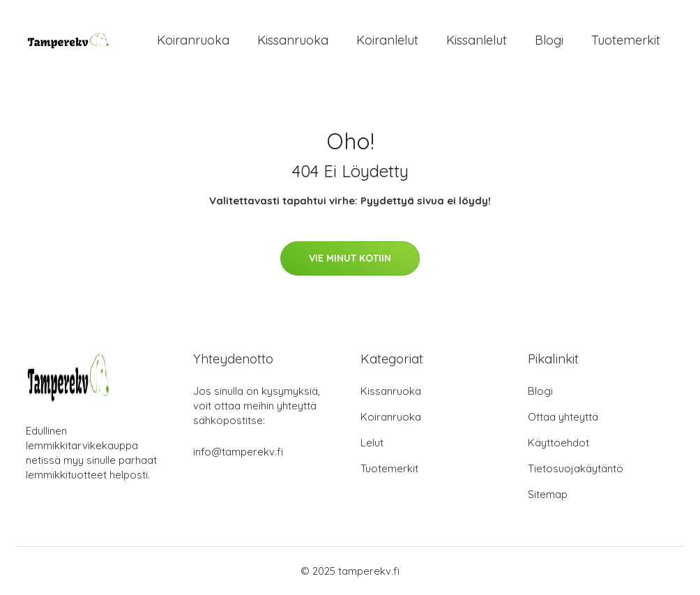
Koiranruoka (193, 40)
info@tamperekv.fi (238, 452)
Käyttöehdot (558, 443)
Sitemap (548, 494)
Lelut (372, 443)
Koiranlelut (387, 40)
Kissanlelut (477, 40)
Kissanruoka (293, 40)
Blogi (549, 40)
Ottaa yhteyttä (563, 417)
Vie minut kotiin (350, 258)
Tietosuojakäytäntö (576, 468)
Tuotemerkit (626, 40)
